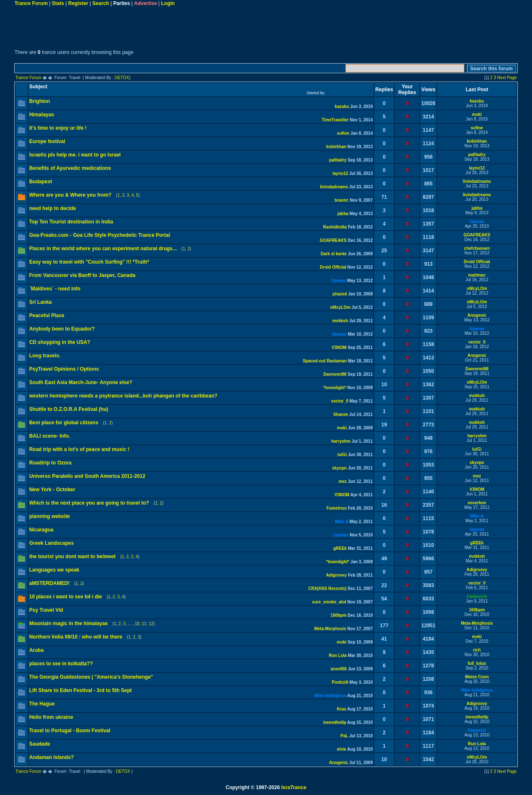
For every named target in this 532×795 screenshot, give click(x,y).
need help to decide (53, 208)
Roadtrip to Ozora (50, 463)
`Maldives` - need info (55, 289)
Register (78, 3)
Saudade (40, 744)
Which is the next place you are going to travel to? (89, 503)
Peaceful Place (47, 315)
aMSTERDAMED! (50, 583)
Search (101, 3)
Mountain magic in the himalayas (69, 623)
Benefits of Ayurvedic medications (70, 168)
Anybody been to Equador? (62, 329)
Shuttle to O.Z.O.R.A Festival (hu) (69, 409)
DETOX (122, 78)
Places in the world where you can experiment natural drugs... (103, 249)
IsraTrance (294, 787)
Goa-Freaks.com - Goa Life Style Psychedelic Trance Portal (100, 235)
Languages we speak (54, 570)
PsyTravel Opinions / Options (64, 369)
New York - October (52, 490)
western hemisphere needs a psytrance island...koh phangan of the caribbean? (123, 396)
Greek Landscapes (52, 543)
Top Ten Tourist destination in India (71, 222)
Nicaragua (41, 530)
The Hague (42, 704)
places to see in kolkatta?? (61, 664)
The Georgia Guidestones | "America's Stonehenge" (91, 677)
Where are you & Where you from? (70, 195)
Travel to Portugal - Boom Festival (70, 731)
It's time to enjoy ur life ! (58, 128)
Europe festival (47, 141)
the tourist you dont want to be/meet (73, 556)
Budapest (41, 182)
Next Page (507, 78)
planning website (50, 516)
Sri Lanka (41, 302)
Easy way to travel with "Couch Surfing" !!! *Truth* (89, 262)
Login (168, 3)
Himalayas (42, 115)
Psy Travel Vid (46, 610)
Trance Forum (31, 3)
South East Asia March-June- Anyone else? (81, 382)
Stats (58, 3)
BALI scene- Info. (50, 436)
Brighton (40, 101)
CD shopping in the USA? (60, 342)
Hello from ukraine (51, 717)
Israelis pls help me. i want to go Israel (75, 155)
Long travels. (45, 356)
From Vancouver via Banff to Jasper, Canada (82, 275)
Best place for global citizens (64, 423)
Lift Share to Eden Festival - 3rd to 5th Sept (81, 690)
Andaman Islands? (52, 757)
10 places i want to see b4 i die (66, 597)
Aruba (37, 650)
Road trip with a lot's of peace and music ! (79, 449)
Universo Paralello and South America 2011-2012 (87, 476)
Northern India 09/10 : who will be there (76, 637)
